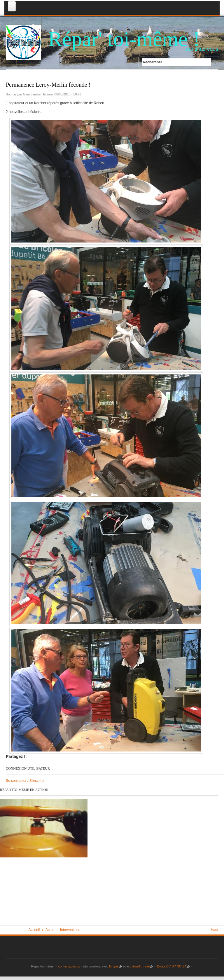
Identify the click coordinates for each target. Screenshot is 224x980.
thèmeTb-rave (141, 966)
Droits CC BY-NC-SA (173, 966)
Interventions (70, 930)
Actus (50, 930)
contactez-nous (69, 966)
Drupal (116, 966)
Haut (215, 930)
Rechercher (153, 62)
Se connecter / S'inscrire (25, 781)
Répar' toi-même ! (124, 39)
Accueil (34, 930)
